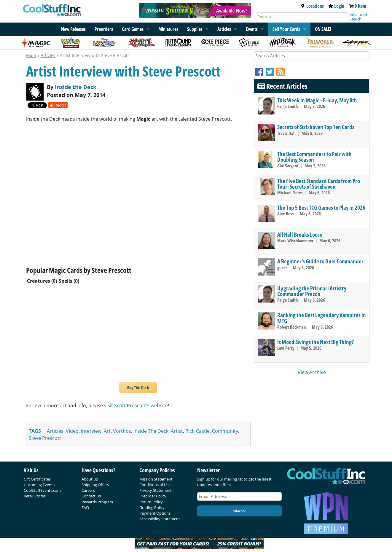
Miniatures (168, 29)
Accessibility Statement (160, 519)
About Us (90, 479)
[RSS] (281, 72)
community (225, 431)
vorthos (122, 431)
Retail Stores (35, 496)
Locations (312, 6)
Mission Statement (156, 479)
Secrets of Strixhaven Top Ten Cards (316, 127)
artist (177, 431)
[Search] (302, 17)
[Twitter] (271, 72)
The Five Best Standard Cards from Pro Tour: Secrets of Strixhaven (319, 184)
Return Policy (151, 502)
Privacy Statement (156, 490)
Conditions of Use (155, 485)
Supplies (195, 29)
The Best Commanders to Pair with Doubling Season (314, 157)
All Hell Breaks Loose (300, 234)
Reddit (58, 105)
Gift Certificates (37, 479)
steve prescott (45, 438)
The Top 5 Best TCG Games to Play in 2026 (321, 207)
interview (91, 431)
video (72, 431)
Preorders (104, 29)
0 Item (360, 6)
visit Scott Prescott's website (136, 405)
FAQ (85, 508)
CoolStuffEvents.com (42, 490)
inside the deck (151, 431)
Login (336, 6)
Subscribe (239, 511)
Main (31, 55)
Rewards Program (97, 502)
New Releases (73, 29)
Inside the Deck (76, 87)
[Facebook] (260, 72)
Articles (224, 29)
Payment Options (155, 513)
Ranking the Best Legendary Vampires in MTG (322, 318)
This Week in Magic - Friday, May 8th (317, 100)
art (107, 431)
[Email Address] (240, 496)
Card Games (133, 29)
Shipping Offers (95, 485)
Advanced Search (358, 17)
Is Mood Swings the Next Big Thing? (315, 342)
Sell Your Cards (286, 29)
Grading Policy (152, 508)
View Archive (312, 372)
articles (55, 431)
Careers (88, 490)
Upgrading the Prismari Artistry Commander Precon (312, 291)
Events (252, 29)
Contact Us (91, 496)
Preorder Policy (153, 496)
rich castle (197, 431)
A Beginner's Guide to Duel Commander (320, 261)
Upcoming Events (39, 485)
